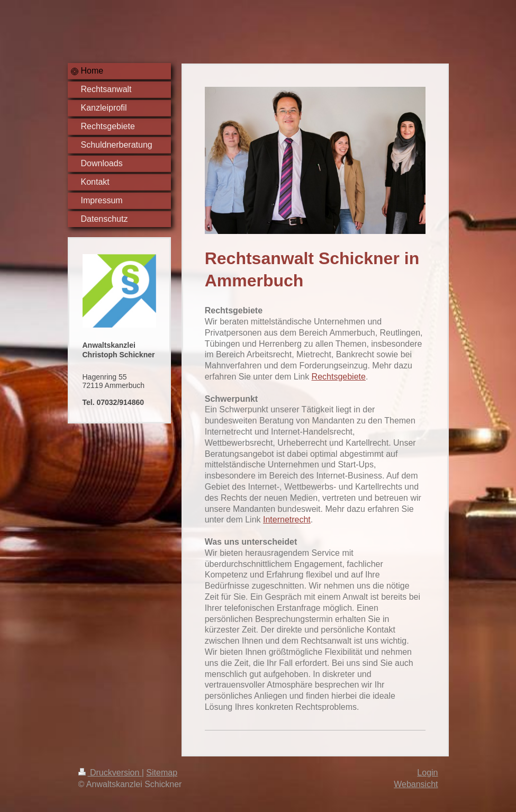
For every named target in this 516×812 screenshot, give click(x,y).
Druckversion (110, 773)
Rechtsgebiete (339, 377)
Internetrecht (287, 520)
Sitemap (162, 773)
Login (427, 773)
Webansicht (416, 784)
